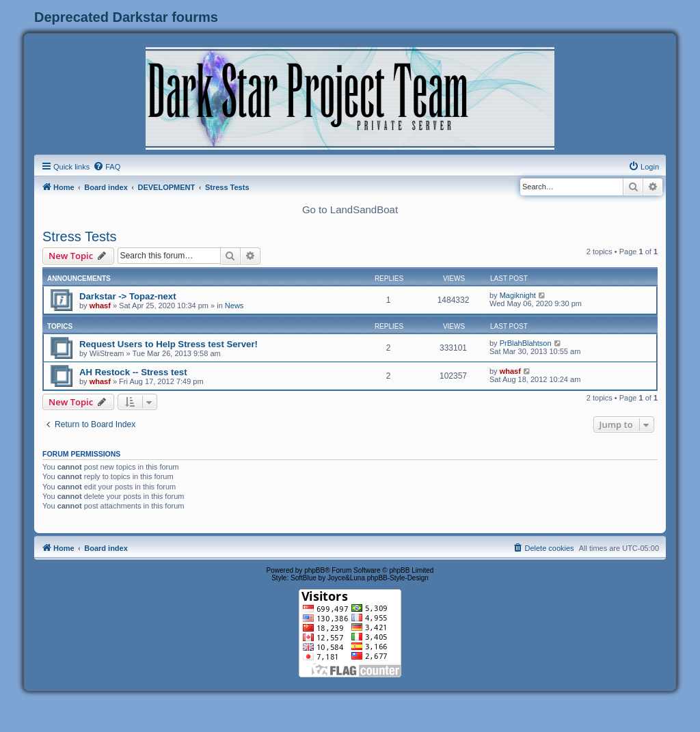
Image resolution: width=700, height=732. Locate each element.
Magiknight (518, 295)
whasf (100, 306)
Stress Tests (80, 236)
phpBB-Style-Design (398, 578)
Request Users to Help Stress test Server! (169, 344)
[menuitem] (107, 167)
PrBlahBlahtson (526, 343)
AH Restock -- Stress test (133, 372)
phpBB (314, 570)
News (234, 306)
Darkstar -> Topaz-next (128, 296)
